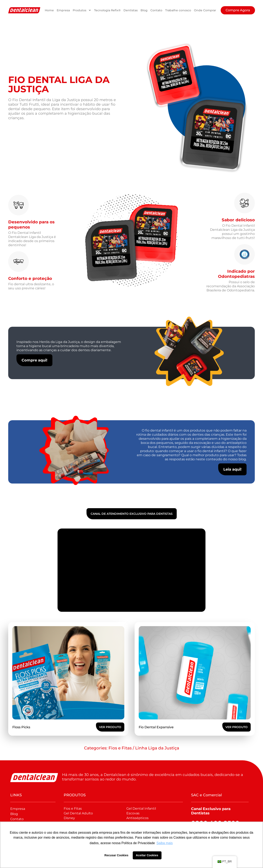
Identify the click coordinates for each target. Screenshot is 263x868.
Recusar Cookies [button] (116, 855)
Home (49, 10)
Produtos (82, 10)
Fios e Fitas (120, 748)
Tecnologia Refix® (107, 10)
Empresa (63, 10)
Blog (144, 10)
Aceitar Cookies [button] (147, 855)
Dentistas (131, 10)
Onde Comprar (205, 10)
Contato (156, 10)
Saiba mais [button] (164, 843)
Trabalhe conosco (178, 10)
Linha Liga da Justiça (157, 748)
